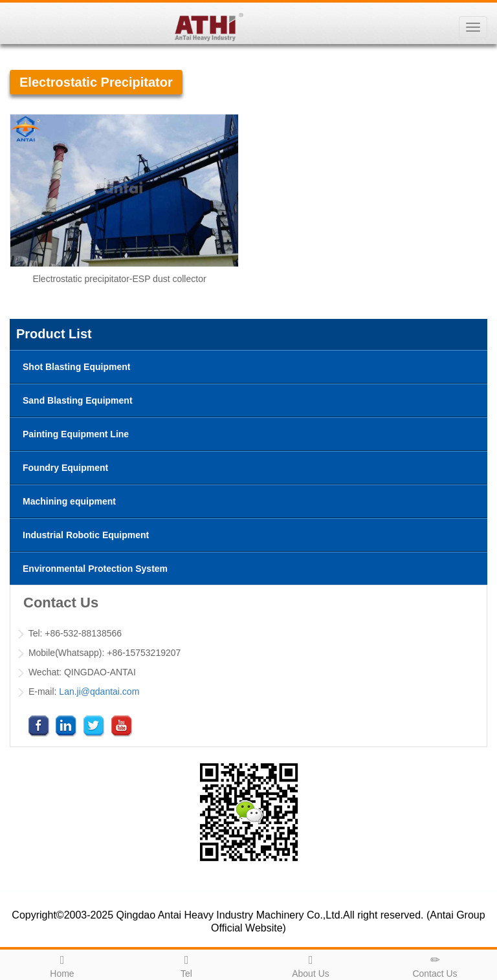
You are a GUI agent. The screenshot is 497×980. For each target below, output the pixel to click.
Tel (186, 964)
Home (62, 964)
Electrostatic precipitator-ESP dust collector (119, 279)
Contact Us (435, 964)
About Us (311, 964)
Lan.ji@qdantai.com (99, 691)
